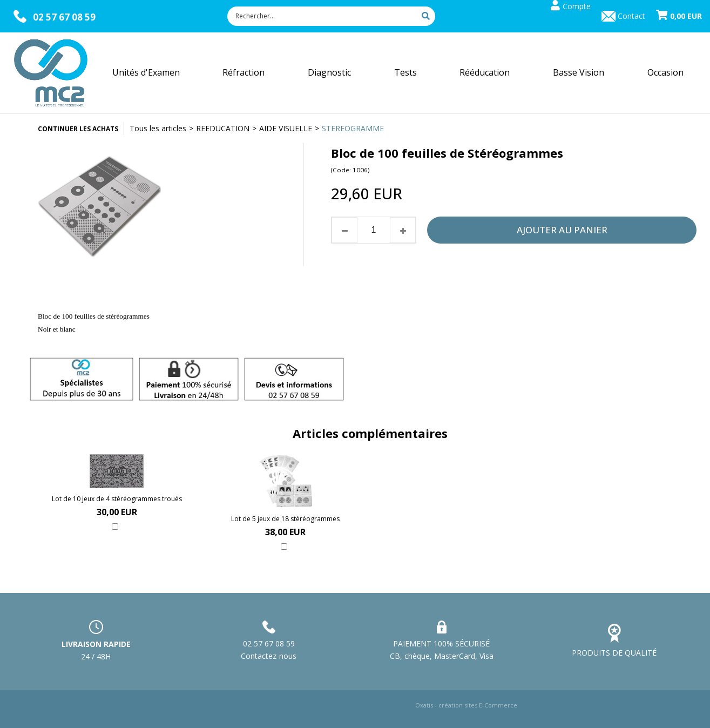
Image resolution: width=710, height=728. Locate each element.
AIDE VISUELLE (286, 128)
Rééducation (485, 72)
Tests (405, 72)
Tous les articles (158, 128)
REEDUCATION (223, 128)
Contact (631, 16)
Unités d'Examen (146, 72)
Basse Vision (579, 72)
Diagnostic (329, 72)
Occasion (665, 72)
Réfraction (244, 72)
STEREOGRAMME (353, 128)
